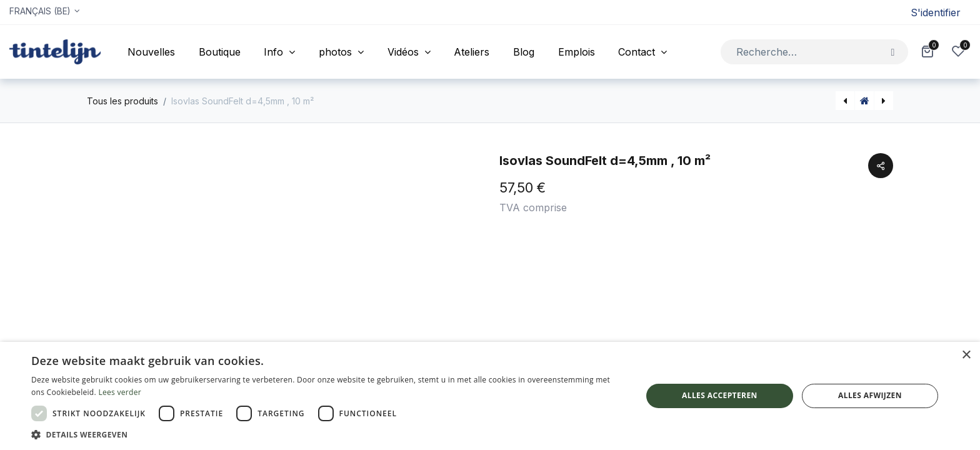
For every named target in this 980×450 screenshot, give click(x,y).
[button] (327, 434)
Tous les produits (122, 101)
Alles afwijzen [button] (870, 395)
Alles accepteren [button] (720, 395)
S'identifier (936, 12)
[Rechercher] (893, 52)
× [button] (966, 355)
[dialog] (490, 396)
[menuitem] (151, 52)
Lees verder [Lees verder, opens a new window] (120, 392)
